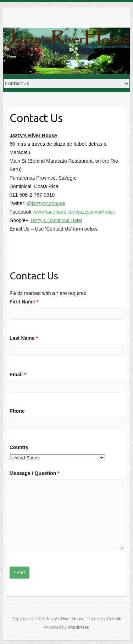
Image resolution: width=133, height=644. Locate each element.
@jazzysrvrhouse (46, 203)
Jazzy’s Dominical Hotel (56, 220)
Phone (17, 411)
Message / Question (35, 473)
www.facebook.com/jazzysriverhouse (74, 212)
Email (18, 375)
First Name (24, 302)
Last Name (24, 338)
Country (19, 447)
